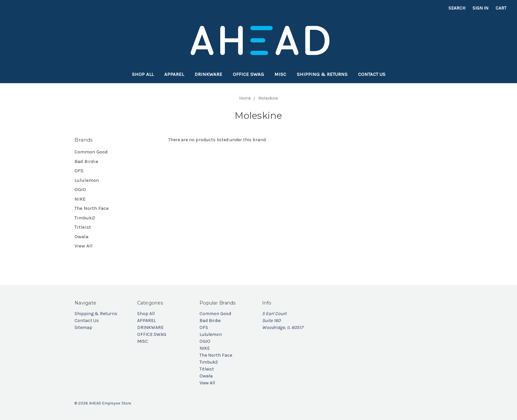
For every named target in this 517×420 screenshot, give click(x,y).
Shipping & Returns (322, 74)
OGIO (80, 189)
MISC (280, 74)
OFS (79, 171)
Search (457, 8)
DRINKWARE (208, 74)
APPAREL (174, 74)
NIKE (80, 199)
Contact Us (372, 74)
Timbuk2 (85, 218)
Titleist (83, 227)
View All (84, 246)
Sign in (480, 8)
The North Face (92, 208)
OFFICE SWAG (248, 74)
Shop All (143, 74)
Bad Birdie (86, 161)
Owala (81, 237)
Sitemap (83, 327)
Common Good (91, 152)
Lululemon (87, 180)
